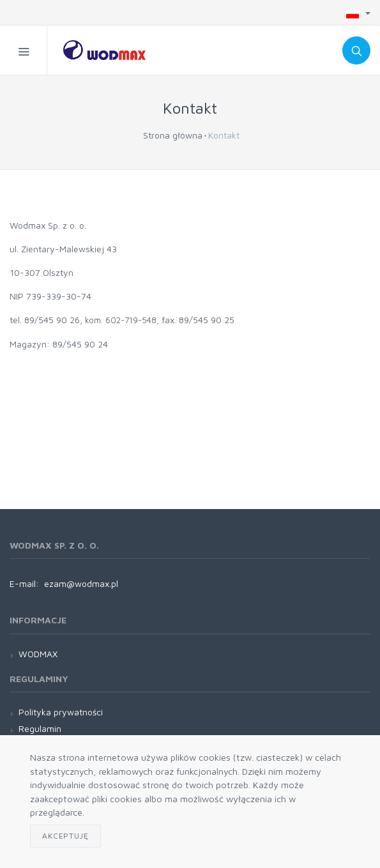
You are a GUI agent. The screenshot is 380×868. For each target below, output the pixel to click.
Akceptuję (65, 836)
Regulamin (40, 728)
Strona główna (173, 135)
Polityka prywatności (61, 712)
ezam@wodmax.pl (81, 583)
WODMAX (38, 654)
